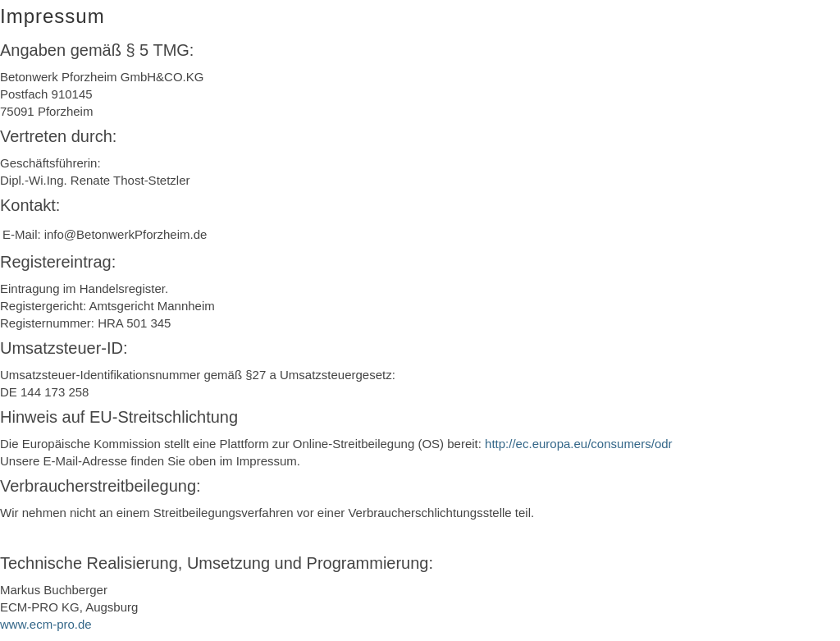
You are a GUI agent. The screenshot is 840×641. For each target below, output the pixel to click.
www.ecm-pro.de (46, 624)
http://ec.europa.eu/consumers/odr (578, 444)
